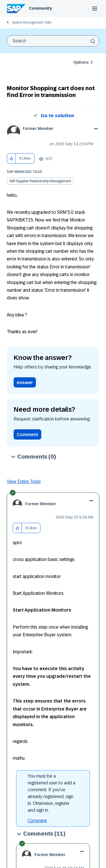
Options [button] (81, 62)
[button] (11, 159)
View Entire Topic (24, 481)
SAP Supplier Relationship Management (40, 181)
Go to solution (57, 116)
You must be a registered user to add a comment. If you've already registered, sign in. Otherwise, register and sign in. (51, 793)
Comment (27, 435)
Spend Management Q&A (32, 22)
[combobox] (53, 41)
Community (40, 8)
